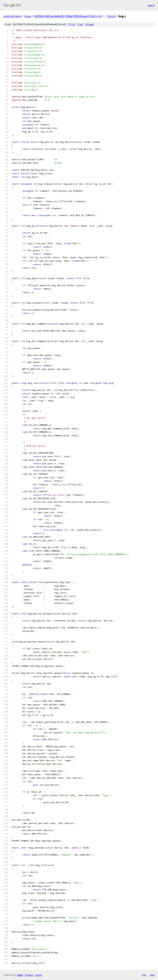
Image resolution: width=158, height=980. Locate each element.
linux (28, 16)
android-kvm (12, 16)
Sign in (151, 5)
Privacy (29, 975)
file (72, 24)
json (152, 975)
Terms (38, 975)
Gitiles (20, 975)
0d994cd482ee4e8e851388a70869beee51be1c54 (68, 16)
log (80, 24)
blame (90, 24)
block (112, 16)
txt (144, 975)
